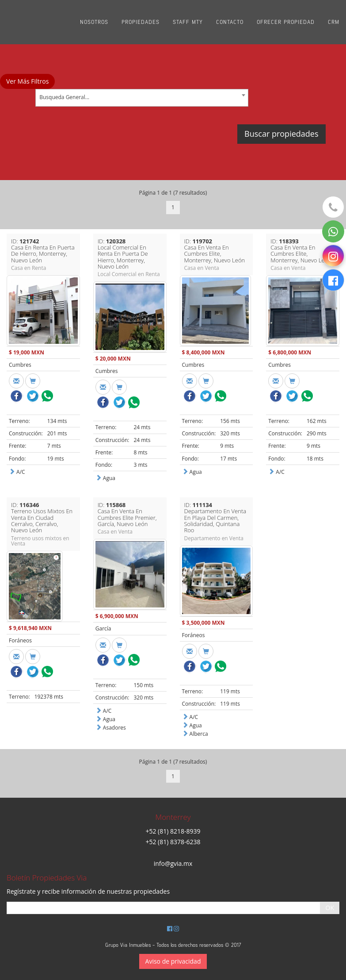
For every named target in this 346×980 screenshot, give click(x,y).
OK (330, 908)
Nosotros (94, 22)
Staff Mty (188, 22)
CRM (334, 22)
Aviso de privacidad (173, 961)
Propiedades (141, 22)
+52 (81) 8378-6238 (173, 842)
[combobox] (142, 98)
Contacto (230, 22)
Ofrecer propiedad (286, 22)
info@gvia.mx (173, 863)
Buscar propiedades (281, 134)
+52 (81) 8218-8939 (173, 831)
